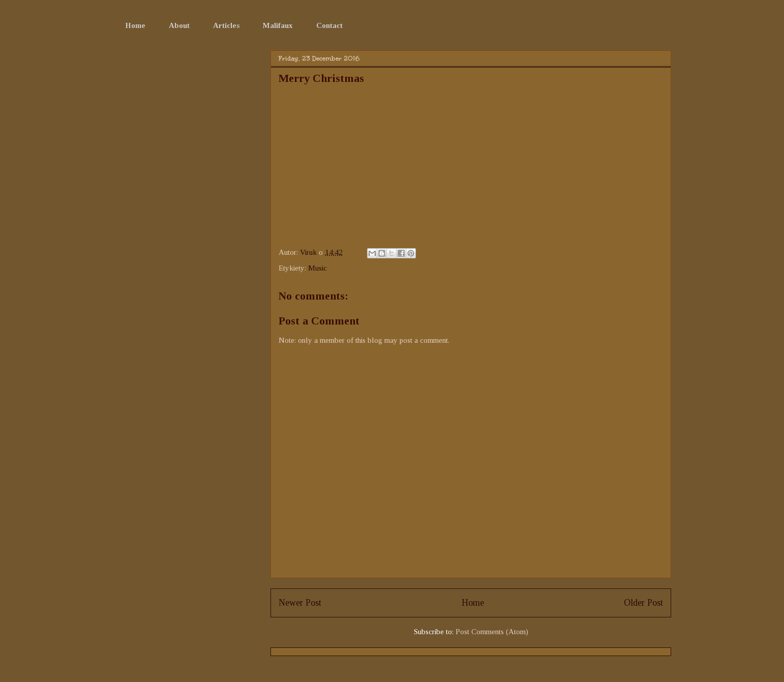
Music (318, 268)
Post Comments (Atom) (492, 632)
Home (135, 25)
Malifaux (278, 25)
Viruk (309, 252)
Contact (329, 25)
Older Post (643, 603)
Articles (226, 25)
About (179, 25)
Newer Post (300, 603)
